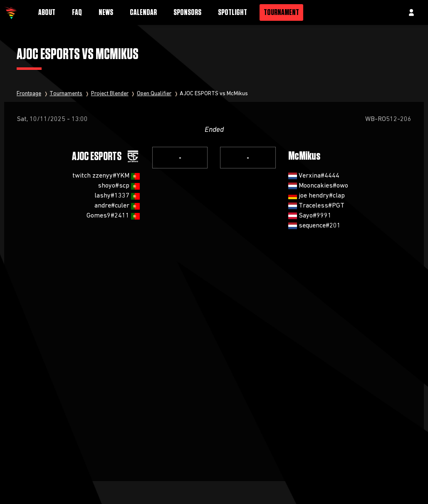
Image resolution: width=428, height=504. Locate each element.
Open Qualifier (154, 94)
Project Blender (110, 94)
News (106, 12)
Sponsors (187, 12)
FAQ (77, 12)
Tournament (281, 12)
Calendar (143, 12)
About (47, 12)
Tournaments (66, 94)
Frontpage (29, 94)
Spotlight (233, 12)
